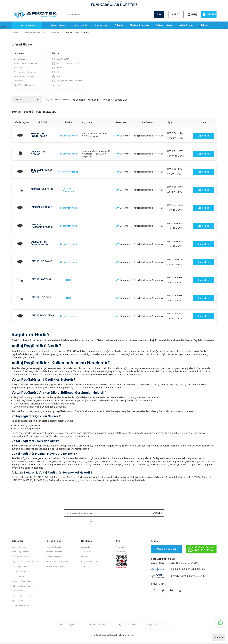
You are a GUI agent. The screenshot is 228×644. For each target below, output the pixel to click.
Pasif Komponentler (20, 552)
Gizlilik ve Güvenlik (55, 566)
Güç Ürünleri (17, 591)
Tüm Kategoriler (25, 25)
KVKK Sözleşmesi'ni (103, 520)
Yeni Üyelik (121, 547)
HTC (68, 280)
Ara (159, 14)
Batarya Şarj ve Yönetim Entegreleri (25, 78)
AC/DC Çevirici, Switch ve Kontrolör (26, 65)
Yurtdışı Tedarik (164, 25)
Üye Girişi (120, 552)
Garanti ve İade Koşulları (57, 561)
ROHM (57, 68)
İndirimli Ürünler (58, 25)
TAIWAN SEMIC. (61, 59)
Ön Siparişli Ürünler (20, 605)
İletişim (204, 25)
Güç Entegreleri (52, 32)
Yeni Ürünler (87, 552)
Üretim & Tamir (186, 25)
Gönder (157, 513)
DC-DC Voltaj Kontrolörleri (26, 85)
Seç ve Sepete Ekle (115, 100)
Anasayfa (15, 33)
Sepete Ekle (203, 136)
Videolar (119, 25)
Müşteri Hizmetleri (139, 25)
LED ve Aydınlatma (20, 566)
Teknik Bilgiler (81, 25)
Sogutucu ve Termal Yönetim (25, 561)
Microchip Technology (68, 190)
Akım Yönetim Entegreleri (25, 72)
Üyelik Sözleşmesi (54, 552)
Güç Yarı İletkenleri (20, 557)
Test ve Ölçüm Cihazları (22, 595)
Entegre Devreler (33, 32)
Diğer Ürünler (18, 600)
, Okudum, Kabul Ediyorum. (114, 520)
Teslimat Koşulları (54, 547)
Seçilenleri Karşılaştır (86, 100)
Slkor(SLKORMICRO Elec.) (66, 63)
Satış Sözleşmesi (54, 557)
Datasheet (123, 136)
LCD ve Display (18, 571)
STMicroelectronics (69, 172)
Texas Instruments (69, 136)
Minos (57, 76)
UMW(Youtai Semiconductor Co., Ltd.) (67, 83)
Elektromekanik (18, 576)
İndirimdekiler (87, 557)
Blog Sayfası (101, 25)
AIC (56, 72)
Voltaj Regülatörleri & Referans (148, 136)
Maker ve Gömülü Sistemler (24, 586)
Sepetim (85, 566)
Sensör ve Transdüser (22, 581)
